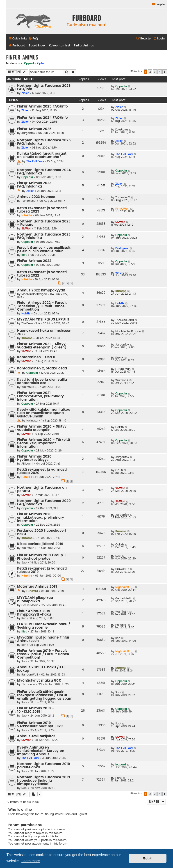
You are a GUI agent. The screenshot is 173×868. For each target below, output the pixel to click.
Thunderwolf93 (32, 684)
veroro (120, 273)
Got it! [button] (148, 858)
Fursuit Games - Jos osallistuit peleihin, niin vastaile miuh (44, 250)
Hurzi (118, 778)
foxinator (32, 421)
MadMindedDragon (34, 294)
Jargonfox (28, 133)
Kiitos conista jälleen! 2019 (40, 544)
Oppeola (30, 63)
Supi (24, 563)
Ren (24, 618)
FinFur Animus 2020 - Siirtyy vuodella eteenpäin (42, 428)
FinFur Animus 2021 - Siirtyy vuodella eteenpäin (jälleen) (42, 346)
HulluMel (121, 625)
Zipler (41, 63)
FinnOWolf (122, 209)
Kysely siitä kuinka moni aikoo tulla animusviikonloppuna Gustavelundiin (44, 413)
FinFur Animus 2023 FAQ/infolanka (34, 185)
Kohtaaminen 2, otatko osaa (42, 368)
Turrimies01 (29, 201)
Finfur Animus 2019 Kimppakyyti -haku (34, 613)
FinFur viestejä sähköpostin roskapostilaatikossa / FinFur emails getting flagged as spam (45, 695)
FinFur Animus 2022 (34, 261)
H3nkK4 (27, 215)
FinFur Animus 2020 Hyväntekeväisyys (34, 458)
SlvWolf (26, 229)
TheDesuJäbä (31, 323)
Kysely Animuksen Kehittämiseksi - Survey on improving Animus (41, 751)
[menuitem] (158, 4)
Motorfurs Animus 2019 (37, 587)
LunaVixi (32, 591)
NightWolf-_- (125, 587)
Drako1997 (122, 569)
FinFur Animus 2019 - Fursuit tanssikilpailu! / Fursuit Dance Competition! (43, 654)
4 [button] (160, 72)
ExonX (119, 358)
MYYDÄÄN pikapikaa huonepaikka (35, 600)
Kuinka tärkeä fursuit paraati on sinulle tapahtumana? (42, 155)
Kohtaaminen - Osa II (36, 357)
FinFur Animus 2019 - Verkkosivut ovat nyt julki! (40, 725)
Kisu (24, 255)
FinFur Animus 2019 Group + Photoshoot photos (42, 557)
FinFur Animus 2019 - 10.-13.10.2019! (36, 710)
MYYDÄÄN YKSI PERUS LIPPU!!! (43, 319)
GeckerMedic (30, 605)
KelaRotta (122, 130)
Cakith (120, 427)
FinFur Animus (22, 57)
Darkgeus (122, 248)
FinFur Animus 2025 (34, 129)
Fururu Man (123, 369)
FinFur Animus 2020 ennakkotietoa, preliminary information (41, 518)
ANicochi (27, 464)
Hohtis (26, 314)
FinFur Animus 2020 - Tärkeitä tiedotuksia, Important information (44, 443)
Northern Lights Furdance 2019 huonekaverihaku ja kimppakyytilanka (44, 781)
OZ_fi (119, 470)
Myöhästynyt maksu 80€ (39, 681)
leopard (121, 765)
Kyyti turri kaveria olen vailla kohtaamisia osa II (42, 381)
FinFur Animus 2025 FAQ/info (42, 106)
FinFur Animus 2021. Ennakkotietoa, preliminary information (40, 396)
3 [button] (155, 72)
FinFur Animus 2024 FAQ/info (42, 118)
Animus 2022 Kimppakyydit (41, 290)
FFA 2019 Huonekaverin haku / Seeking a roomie (44, 626)
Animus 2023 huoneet (36, 197)
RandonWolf (30, 675)
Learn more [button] (31, 861)
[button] (165, 72)
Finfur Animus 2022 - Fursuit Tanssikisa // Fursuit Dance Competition (42, 306)
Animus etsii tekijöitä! (36, 736)
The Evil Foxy (35, 161)
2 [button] (150, 72)
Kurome (121, 291)
